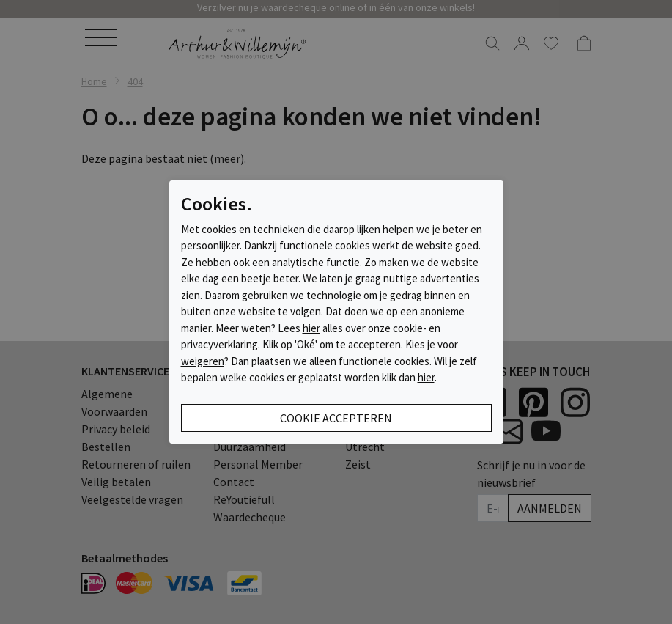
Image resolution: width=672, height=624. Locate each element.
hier (311, 328)
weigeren (203, 361)
